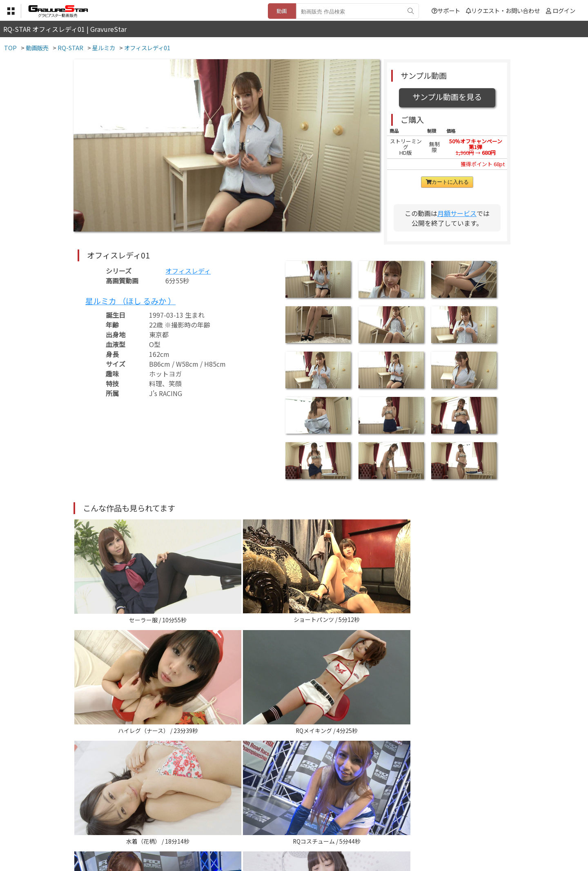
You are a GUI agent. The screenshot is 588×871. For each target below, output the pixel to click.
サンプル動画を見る (447, 97)
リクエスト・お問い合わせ (503, 10)
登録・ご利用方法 (288, 831)
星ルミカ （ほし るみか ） (130, 301)
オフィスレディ (188, 271)
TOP (173, 831)
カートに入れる (447, 182)
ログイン (564, 10)
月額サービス (457, 213)
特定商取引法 (238, 831)
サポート (446, 10)
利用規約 (200, 831)
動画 (282, 11)
